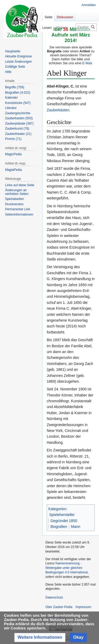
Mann (76, 527)
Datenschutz (54, 597)
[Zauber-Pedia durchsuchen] (86, 27)
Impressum (83, 607)
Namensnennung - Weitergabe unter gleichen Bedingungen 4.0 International (67, 568)
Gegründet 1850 (64, 521)
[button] (40, 638)
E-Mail (87, 63)
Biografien (59, 527)
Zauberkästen (58, 110)
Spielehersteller (62, 515)
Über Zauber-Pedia (59, 607)
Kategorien (57, 509)
